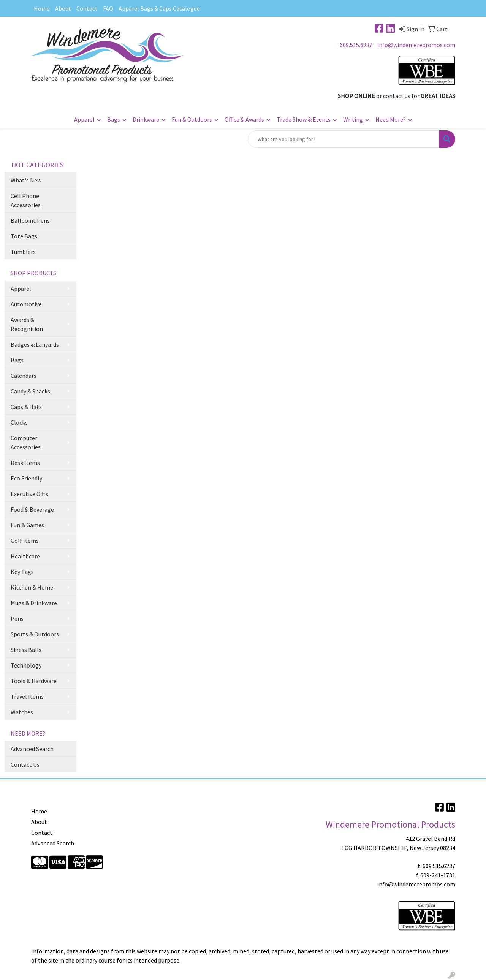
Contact (87, 8)
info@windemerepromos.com (416, 45)
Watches (22, 712)
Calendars (24, 376)
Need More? (391, 119)
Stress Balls (26, 650)
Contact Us (25, 764)
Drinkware (146, 119)
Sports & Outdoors (35, 634)
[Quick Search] (344, 139)
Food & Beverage (32, 509)
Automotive (26, 304)
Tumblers (23, 252)
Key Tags (22, 572)
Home (42, 8)
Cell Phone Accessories (26, 200)
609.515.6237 (356, 45)
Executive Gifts (29, 494)
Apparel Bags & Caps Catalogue (159, 8)
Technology (26, 665)
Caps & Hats (26, 407)
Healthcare (25, 556)
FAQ (108, 8)
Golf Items (25, 541)
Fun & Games (27, 525)
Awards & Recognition (27, 324)
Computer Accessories (26, 442)
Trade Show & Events (304, 119)
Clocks (19, 422)
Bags (114, 119)
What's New (26, 180)
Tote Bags (24, 236)
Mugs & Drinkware (34, 603)
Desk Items (25, 463)
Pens (17, 618)
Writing (353, 119)
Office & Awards (244, 119)
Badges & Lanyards (35, 344)
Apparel (84, 119)
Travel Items (27, 696)
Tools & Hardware (34, 681)
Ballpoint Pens (30, 220)
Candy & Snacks (30, 391)
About (63, 8)
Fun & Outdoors (192, 119)
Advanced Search (32, 749)
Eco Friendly (26, 478)
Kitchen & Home (32, 587)
